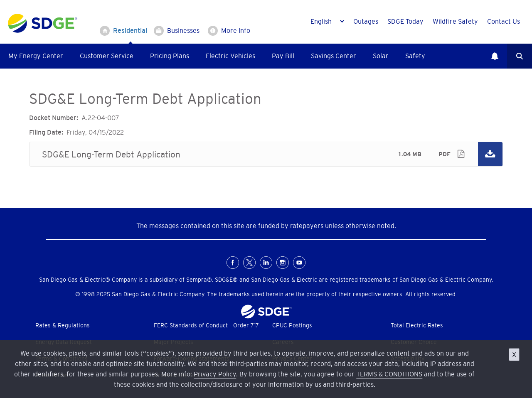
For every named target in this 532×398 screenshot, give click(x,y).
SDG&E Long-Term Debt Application (266, 154)
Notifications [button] (495, 56)
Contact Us (504, 21)
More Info (236, 30)
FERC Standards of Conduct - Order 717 (206, 325)
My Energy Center (36, 56)
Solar (381, 56)
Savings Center (334, 56)
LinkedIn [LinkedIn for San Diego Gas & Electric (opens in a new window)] (266, 263)
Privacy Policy (215, 374)
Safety (415, 56)
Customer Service (107, 56)
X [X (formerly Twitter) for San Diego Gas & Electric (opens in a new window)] (249, 263)
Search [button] (520, 56)
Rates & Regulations (63, 325)
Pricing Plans (170, 56)
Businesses (183, 30)
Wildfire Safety (455, 21)
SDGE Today (405, 21)
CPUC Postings (292, 325)
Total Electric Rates (417, 325)
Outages (366, 21)
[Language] (327, 21)
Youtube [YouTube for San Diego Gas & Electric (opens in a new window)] (299, 263)
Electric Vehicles (230, 56)
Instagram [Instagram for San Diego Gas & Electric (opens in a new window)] (283, 263)
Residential (130, 30)
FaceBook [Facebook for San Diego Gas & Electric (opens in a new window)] (233, 263)
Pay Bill (283, 56)
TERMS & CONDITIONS (389, 374)
